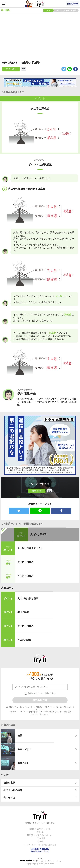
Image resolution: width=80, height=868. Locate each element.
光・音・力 (9, 798)
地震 (20, 736)
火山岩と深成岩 (38, 534)
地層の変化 (23, 763)
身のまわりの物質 (13, 790)
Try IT (40, 4)
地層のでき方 (24, 749)
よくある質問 (40, 838)
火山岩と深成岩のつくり (30, 548)
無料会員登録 (72, 4)
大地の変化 (7, 588)
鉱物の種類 (23, 612)
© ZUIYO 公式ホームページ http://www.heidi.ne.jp (41, 860)
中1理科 (5, 775)
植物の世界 (9, 783)
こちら (34, 714)
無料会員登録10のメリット (40, 829)
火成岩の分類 (24, 640)
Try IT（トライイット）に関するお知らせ (40, 845)
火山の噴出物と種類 (28, 598)
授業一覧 (40, 842)
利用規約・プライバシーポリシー (48, 707)
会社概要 (40, 832)
